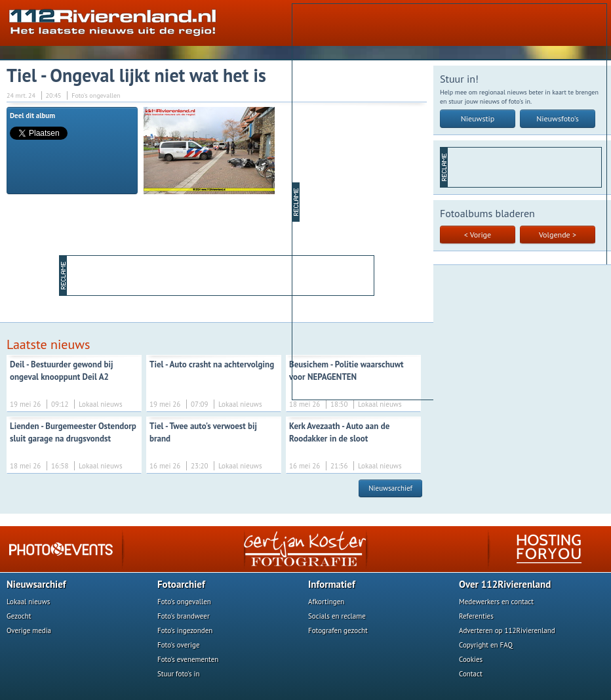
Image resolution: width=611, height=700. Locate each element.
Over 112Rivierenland (505, 584)
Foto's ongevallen (184, 602)
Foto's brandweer (184, 616)
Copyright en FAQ (486, 645)
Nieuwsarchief (390, 488)
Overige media (29, 630)
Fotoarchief (181, 584)
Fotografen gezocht (338, 630)
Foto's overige (179, 645)
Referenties (476, 616)
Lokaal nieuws (28, 602)
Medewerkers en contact (496, 602)
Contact (471, 674)
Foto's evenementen (188, 659)
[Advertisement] (349, 201)
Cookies (471, 659)
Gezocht (19, 616)
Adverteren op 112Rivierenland (507, 630)
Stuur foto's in (179, 674)
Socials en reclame (337, 616)
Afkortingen (326, 602)
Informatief (332, 584)
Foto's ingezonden (185, 630)
